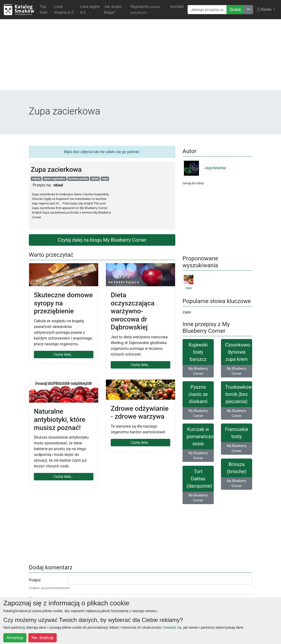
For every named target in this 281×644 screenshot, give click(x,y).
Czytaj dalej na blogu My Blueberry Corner (102, 240)
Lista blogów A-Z (64, 9)
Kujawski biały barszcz (198, 352)
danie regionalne (55, 179)
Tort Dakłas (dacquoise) (199, 479)
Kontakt (177, 7)
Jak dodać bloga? (113, 9)
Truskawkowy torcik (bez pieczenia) (239, 394)
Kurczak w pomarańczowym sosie (200, 436)
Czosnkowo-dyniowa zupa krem (238, 352)
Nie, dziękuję (43, 638)
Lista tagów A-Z (90, 9)
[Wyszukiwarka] (207, 10)
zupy (105, 179)
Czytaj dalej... (64, 354)
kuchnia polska (78, 179)
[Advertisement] (140, 57)
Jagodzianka (204, 168)
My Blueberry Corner (198, 371)
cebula (36, 179)
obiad (95, 179)
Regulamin (145, 9)
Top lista (43, 9)
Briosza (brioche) (237, 468)
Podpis (35, 580)
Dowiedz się (172, 627)
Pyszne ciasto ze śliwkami (198, 394)
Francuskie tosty (237, 433)
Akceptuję (15, 638)
